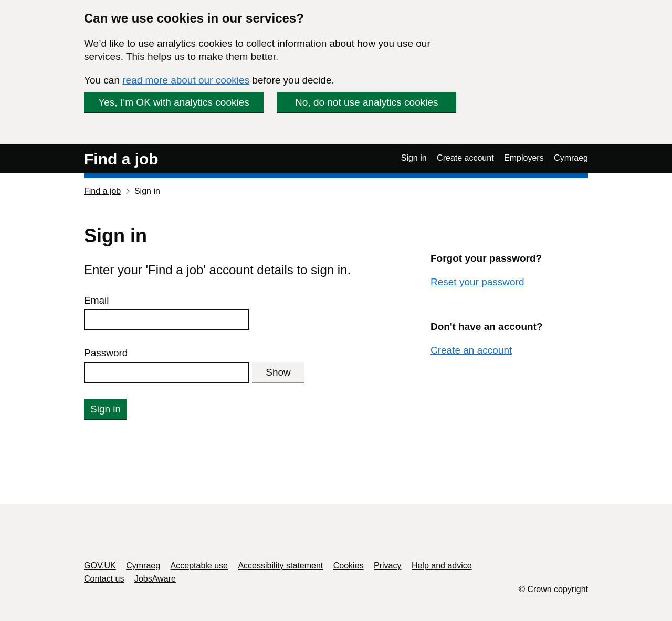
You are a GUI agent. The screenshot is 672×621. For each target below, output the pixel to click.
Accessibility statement (280, 566)
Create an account (471, 350)
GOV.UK (100, 566)
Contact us (104, 579)
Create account (465, 158)
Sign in (414, 158)
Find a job (121, 159)
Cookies (349, 566)
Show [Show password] (278, 372)
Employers (524, 158)
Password (106, 353)
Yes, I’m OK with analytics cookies (174, 102)
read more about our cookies (186, 80)
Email (97, 300)
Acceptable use (199, 566)
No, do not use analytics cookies (367, 102)
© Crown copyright (553, 589)
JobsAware (155, 579)
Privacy (387, 566)
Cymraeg (571, 158)
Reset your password (477, 282)
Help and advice (442, 566)
